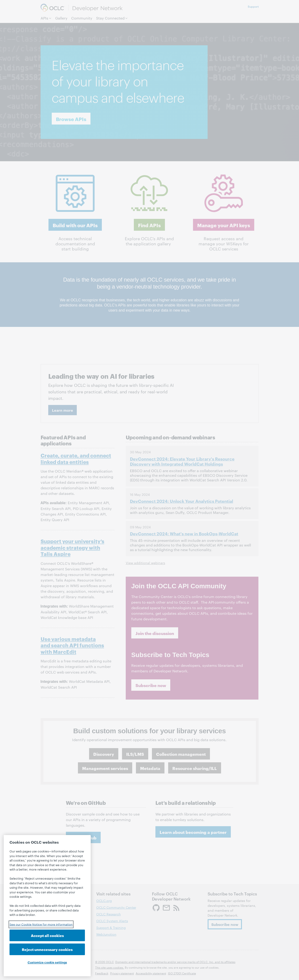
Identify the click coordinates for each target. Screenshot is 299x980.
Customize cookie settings (47, 962)
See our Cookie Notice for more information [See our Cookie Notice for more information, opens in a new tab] (41, 924)
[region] (47, 906)
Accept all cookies (47, 935)
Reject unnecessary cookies (47, 949)
